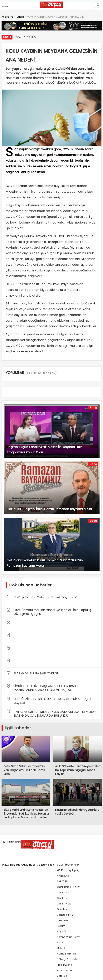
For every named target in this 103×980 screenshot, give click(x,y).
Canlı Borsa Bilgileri (69, 887)
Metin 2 (61, 948)
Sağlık (7, 37)
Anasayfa (63, 876)
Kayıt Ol (61, 931)
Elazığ (93, 407)
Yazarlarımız (64, 970)
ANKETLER (62, 881)
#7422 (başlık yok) (68, 870)
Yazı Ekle (62, 976)
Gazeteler (63, 909)
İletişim (61, 926)
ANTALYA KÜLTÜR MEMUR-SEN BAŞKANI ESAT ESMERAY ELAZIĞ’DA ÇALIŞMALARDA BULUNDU (52, 713)
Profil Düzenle (65, 965)
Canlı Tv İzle (64, 904)
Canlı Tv (62, 898)
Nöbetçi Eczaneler (67, 959)
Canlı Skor (63, 892)
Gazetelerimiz (65, 915)
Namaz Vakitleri (66, 954)
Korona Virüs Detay (68, 937)
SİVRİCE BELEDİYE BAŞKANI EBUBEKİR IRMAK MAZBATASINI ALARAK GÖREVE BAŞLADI (43, 687)
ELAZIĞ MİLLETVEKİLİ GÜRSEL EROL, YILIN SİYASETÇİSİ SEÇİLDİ (49, 700)
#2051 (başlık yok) (68, 865)
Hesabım (62, 920)
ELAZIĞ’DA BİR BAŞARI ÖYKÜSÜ (33, 673)
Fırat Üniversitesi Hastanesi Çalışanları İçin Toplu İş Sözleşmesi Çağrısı (49, 611)
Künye (61, 943)
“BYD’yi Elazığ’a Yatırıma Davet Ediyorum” (42, 597)
